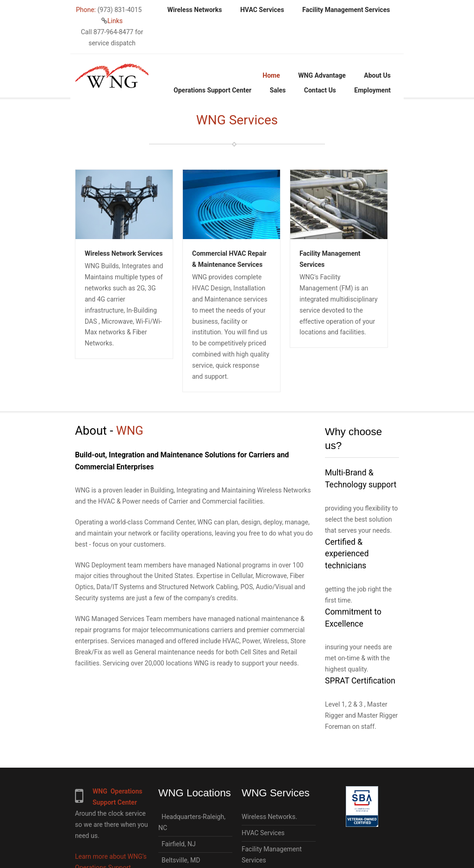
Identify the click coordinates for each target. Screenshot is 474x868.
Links (115, 21)
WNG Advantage (322, 75)
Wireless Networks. (269, 817)
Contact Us (320, 90)
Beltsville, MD (179, 860)
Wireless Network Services (124, 253)
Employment (372, 90)
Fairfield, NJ (177, 844)
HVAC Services (262, 10)
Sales (278, 90)
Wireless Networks (195, 10)
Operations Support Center (212, 90)
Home (271, 75)
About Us (377, 75)
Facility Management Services (346, 10)
